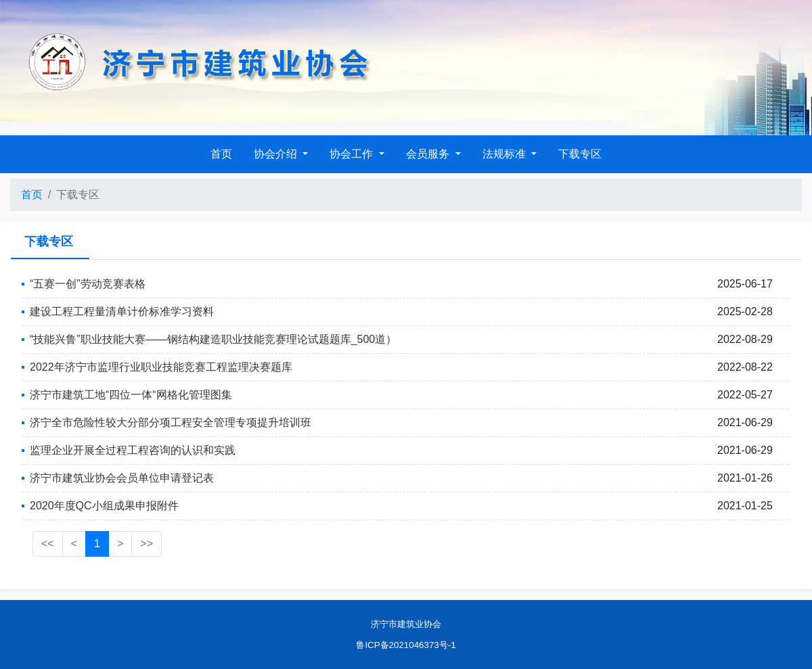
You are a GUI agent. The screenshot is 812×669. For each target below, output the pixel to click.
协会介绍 (277, 154)
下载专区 (580, 154)
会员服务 (429, 154)
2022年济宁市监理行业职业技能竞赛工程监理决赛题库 (161, 367)
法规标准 (505, 154)
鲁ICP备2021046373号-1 (406, 645)
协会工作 (353, 154)
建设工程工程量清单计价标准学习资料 (122, 312)
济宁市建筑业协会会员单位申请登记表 (122, 478)
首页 (221, 154)
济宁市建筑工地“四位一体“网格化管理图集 (131, 395)
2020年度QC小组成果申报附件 (104, 506)
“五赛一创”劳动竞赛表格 (88, 284)
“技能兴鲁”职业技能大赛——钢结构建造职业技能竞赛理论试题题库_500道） (213, 339)
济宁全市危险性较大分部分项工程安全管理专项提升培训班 (171, 422)
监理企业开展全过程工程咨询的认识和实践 (133, 450)
